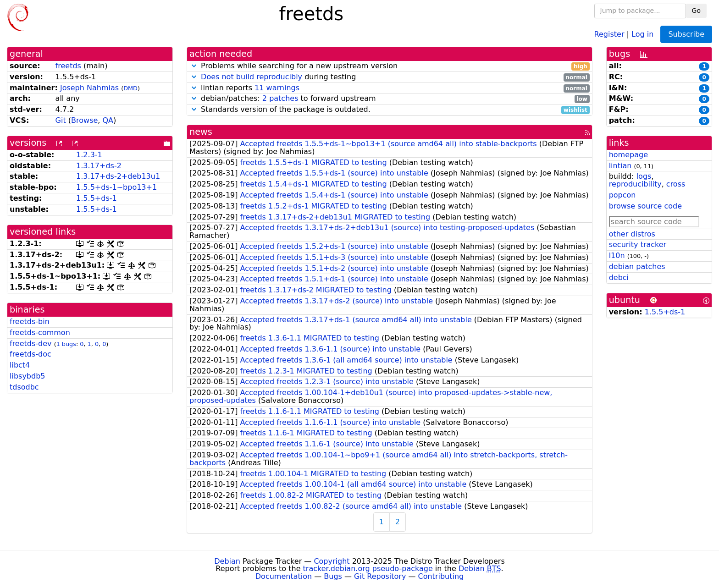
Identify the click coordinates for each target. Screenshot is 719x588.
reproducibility (635, 184)
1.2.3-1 (89, 155)
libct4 (20, 365)
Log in (642, 34)
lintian (620, 166)
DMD (130, 88)
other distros (632, 234)
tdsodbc (24, 387)
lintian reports (390, 88)
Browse (84, 120)
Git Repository (380, 576)
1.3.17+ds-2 (99, 166)
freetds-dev (31, 343)
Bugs (333, 576)
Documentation (284, 576)
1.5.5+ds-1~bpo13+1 (116, 187)
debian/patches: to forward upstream (390, 99)
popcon (622, 195)
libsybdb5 (28, 376)
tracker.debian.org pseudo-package (368, 569)
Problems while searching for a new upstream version (390, 66)
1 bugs (66, 344)
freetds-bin (30, 321)
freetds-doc (30, 354)
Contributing (441, 576)
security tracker (638, 245)
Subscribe (686, 34)
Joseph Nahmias (89, 88)
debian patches (637, 267)
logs (644, 176)
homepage (628, 155)
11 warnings (277, 88)
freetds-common (40, 332)
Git (61, 120)
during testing (390, 77)
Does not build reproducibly (252, 77)
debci (619, 278)
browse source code (645, 206)
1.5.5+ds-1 (97, 198)
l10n (617, 256)
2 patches (280, 98)
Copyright (332, 561)
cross (676, 184)
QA (108, 120)
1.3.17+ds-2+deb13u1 (118, 176)
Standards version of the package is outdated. (390, 110)
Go (696, 11)
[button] (194, 66)
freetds (68, 66)
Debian (227, 561)
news (201, 132)
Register (609, 34)
